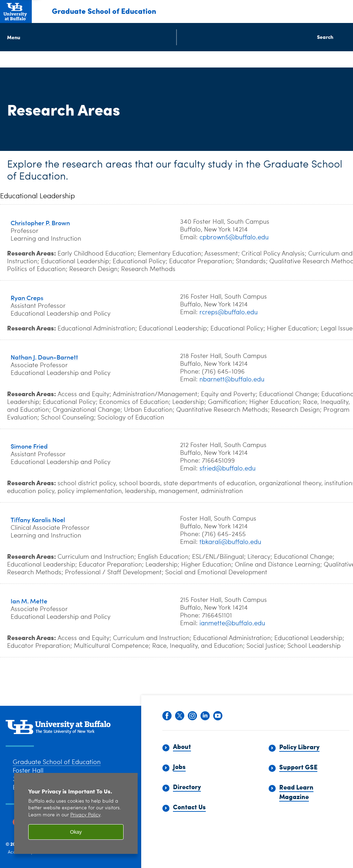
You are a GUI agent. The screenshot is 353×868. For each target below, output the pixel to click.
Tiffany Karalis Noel (38, 519)
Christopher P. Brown (40, 222)
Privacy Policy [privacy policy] (85, 815)
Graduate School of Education (104, 11)
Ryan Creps (27, 297)
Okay (76, 832)
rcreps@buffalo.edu (229, 312)
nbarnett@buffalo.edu (232, 380)
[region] (76, 813)
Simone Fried (29, 446)
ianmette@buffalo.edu (232, 623)
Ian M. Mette (29, 601)
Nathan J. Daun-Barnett (44, 357)
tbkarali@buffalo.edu (230, 542)
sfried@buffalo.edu (228, 469)
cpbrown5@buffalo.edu (234, 237)
